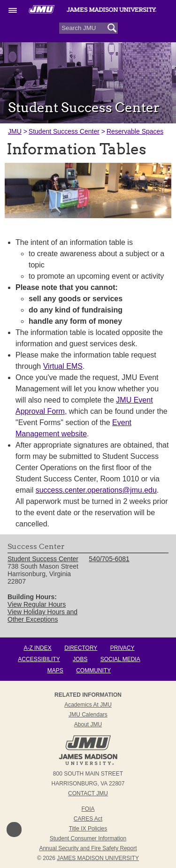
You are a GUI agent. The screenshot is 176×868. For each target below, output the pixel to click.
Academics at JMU (88, 705)
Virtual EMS (63, 366)
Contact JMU (88, 793)
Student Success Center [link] (43, 559)
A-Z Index (37, 648)
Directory (81, 648)
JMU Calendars (88, 715)
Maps (55, 670)
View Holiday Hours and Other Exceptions (42, 616)
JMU (15, 131)
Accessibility (39, 659)
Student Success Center (64, 131)
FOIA (88, 809)
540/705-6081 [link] (109, 559)
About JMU (88, 724)
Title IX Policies (88, 829)
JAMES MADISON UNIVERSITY (98, 858)
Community (93, 670)
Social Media (120, 659)
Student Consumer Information (88, 838)
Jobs (80, 659)
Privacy (122, 648)
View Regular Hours (37, 604)
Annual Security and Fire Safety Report (88, 848)
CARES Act (88, 819)
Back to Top (14, 830)
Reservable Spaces (135, 131)
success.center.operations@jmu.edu (96, 490)
